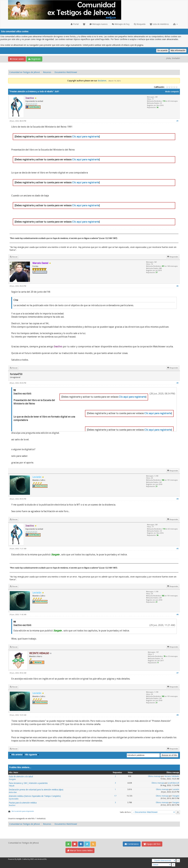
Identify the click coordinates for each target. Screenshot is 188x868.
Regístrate (34, 59)
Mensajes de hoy (121, 24)
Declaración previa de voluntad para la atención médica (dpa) (36, 790)
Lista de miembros (159, 24)
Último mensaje (154, 776)
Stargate (12, 779)
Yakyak (12, 786)
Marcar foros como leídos (80, 850)
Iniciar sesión (17, 59)
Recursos (47, 72)
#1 (177, 121)
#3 (177, 383)
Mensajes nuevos (99, 24)
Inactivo (12, 805)
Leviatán (176, 789)
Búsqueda (140, 24)
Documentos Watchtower (66, 72)
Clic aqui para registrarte (86, 137)
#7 (177, 673)
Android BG (42, 859)
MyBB (19, 859)
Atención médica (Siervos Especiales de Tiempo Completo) (35, 796)
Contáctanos (132, 844)
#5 (177, 549)
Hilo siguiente (31, 755)
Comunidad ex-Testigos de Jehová (24, 72)
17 (115, 796)
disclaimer (102, 81)
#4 (177, 499)
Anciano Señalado (172, 776)
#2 (177, 286)
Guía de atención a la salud (21, 776)
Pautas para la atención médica (23, 803)
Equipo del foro (152, 844)
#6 (177, 615)
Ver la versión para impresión (23, 811)
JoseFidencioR (174, 783)
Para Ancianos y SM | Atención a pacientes (28, 783)
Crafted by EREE (28, 859)
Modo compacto (172, 92)
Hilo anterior (17, 755)
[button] (175, 24)
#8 (177, 715)
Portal (75, 24)
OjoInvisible (14, 799)
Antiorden (13, 792)
